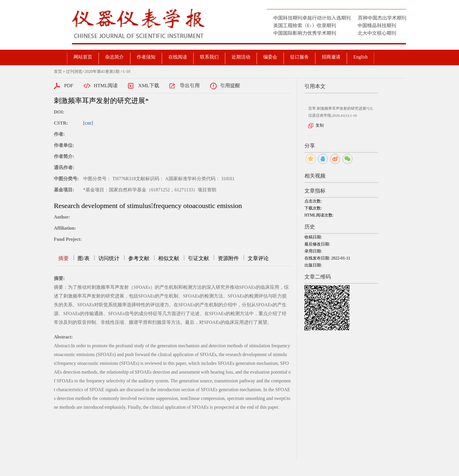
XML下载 (149, 86)
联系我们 (209, 57)
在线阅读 (178, 57)
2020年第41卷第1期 (102, 72)
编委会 (270, 57)
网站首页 (83, 57)
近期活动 (241, 57)
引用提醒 (230, 86)
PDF (69, 86)
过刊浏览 (74, 72)
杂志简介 (114, 57)
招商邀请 (331, 57)
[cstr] (88, 123)
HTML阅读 (106, 86)
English (360, 57)
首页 (58, 72)
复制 (320, 125)
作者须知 (146, 57)
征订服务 (299, 57)
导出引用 (190, 86)
